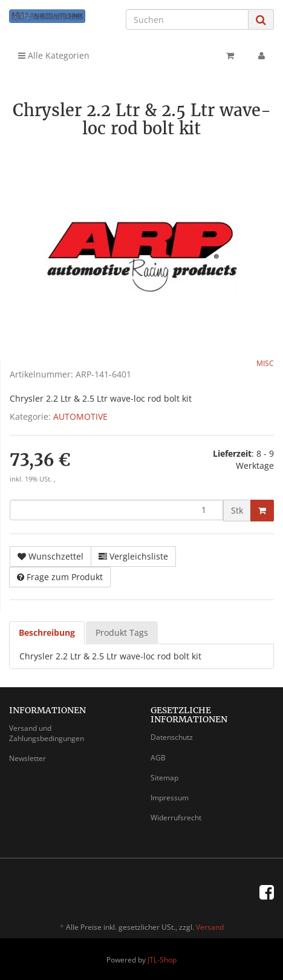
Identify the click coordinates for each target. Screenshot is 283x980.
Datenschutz (172, 737)
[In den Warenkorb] (262, 511)
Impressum (170, 798)
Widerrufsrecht (176, 818)
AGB (158, 758)
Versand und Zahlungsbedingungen (47, 733)
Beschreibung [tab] (47, 632)
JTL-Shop (162, 960)
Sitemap (164, 778)
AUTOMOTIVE (80, 416)
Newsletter (28, 758)
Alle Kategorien (54, 55)
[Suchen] (187, 19)
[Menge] (116, 510)
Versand (210, 927)
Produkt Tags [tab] (122, 632)
